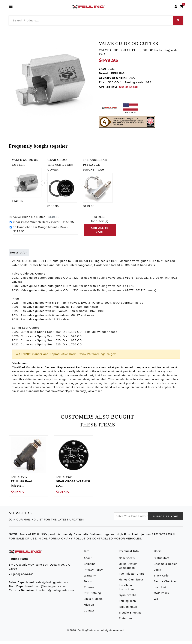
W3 (156, 602)
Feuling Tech (127, 604)
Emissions (126, 622)
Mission (89, 608)
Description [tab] (21, 254)
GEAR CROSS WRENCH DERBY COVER (60, 165)
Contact (89, 614)
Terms (88, 585)
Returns (89, 590)
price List (160, 590)
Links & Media (93, 602)
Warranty (90, 579)
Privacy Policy (93, 573)
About (88, 561)
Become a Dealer (165, 567)
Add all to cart (100, 230)
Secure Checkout (165, 585)
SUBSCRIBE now (165, 520)
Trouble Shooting (130, 616)
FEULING (118, 73)
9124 (69, 480)
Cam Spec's (127, 561)
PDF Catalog (92, 596)
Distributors (162, 561)
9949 (24, 480)
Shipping (90, 567)
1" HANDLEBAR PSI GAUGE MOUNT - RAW (95, 165)
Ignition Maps (128, 610)
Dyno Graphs (128, 598)
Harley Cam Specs (131, 583)
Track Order (162, 579)
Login (157, 573)
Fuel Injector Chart (131, 577)
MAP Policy (161, 596)
